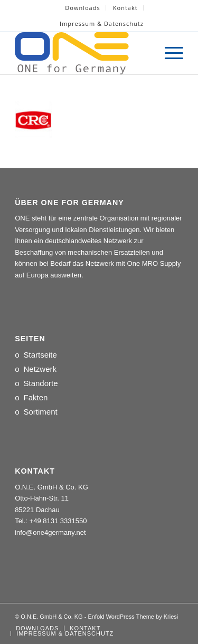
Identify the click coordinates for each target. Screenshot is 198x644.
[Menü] (169, 53)
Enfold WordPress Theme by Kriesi (133, 617)
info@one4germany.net (50, 532)
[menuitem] (83, 8)
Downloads (82, 8)
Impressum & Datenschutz (102, 23)
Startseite (40, 355)
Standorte (40, 383)
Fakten (35, 397)
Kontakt (125, 8)
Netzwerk (40, 369)
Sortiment (40, 412)
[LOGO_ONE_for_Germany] (82, 53)
